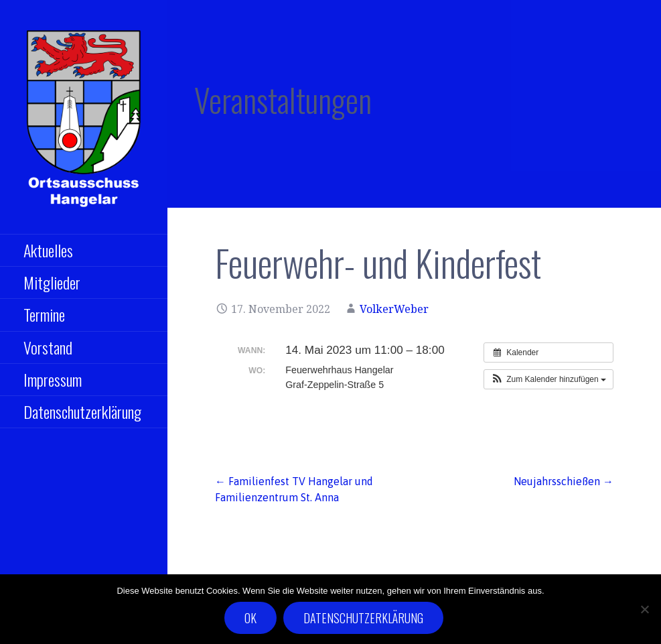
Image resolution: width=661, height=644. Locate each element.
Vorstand (48, 347)
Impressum (53, 379)
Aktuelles (48, 250)
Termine (44, 314)
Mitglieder (52, 282)
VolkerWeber (394, 309)
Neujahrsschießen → (564, 481)
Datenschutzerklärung (82, 411)
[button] (548, 379)
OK (250, 618)
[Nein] (644, 609)
